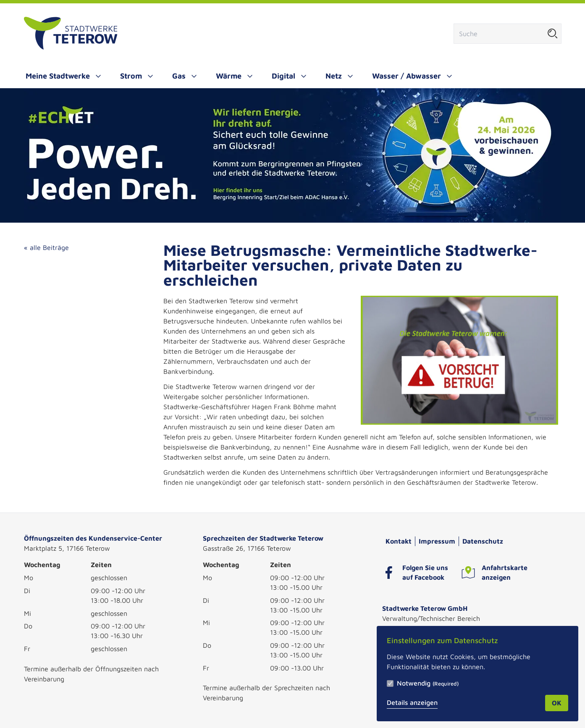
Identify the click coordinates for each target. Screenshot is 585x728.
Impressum (437, 541)
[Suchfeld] (499, 34)
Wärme (229, 76)
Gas (179, 76)
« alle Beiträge (46, 247)
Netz (334, 76)
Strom (131, 76)
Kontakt (399, 541)
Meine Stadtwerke (58, 76)
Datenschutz (483, 541)
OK (557, 703)
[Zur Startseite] (71, 34)
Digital (283, 76)
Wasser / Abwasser (407, 76)
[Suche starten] (553, 34)
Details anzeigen (412, 702)
